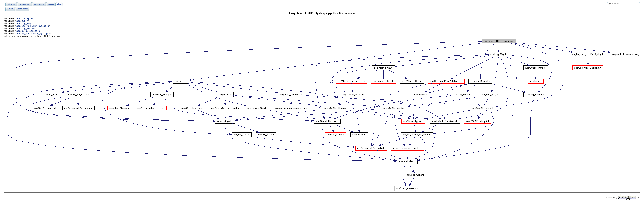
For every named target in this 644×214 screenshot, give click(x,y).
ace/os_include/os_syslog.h (33, 37)
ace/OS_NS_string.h (28, 34)
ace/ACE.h (22, 22)
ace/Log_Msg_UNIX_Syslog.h (33, 28)
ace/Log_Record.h (27, 31)
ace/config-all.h (27, 19)
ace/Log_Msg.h (25, 25)
